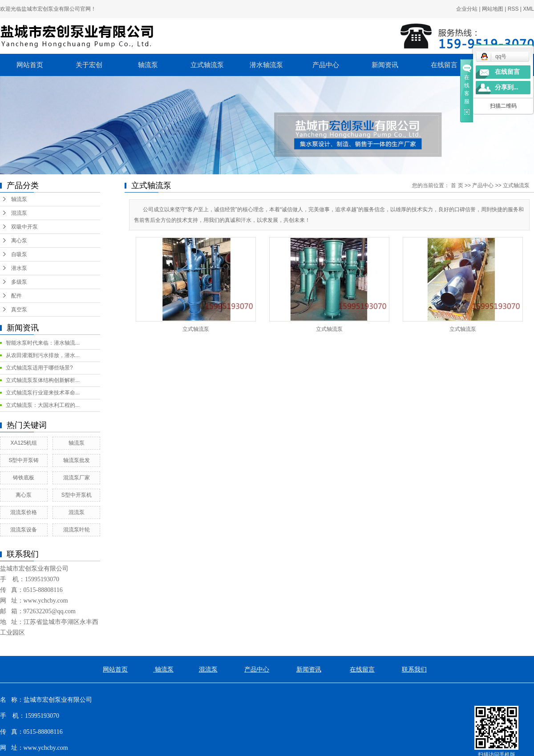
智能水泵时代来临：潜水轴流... (43, 343)
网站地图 (493, 9)
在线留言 (444, 65)
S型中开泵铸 (24, 460)
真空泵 (19, 310)
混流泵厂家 (77, 478)
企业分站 (467, 9)
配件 (16, 296)
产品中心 (326, 65)
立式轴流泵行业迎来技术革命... (43, 393)
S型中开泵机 (77, 495)
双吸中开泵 (24, 227)
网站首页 (30, 65)
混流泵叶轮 (77, 530)
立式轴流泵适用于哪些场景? (39, 368)
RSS (513, 9)
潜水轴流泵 (266, 65)
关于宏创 (89, 65)
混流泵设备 (24, 530)
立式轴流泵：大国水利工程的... (43, 405)
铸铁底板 (24, 478)
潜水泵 (19, 268)
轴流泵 (148, 65)
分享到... (507, 87)
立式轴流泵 (207, 65)
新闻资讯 (385, 65)
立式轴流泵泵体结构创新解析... (43, 380)
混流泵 (19, 213)
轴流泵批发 (77, 460)
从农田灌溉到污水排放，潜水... (43, 355)
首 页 (457, 185)
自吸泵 (19, 254)
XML (528, 9)
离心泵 (19, 241)
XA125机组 (24, 443)
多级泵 (19, 282)
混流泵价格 (24, 512)
